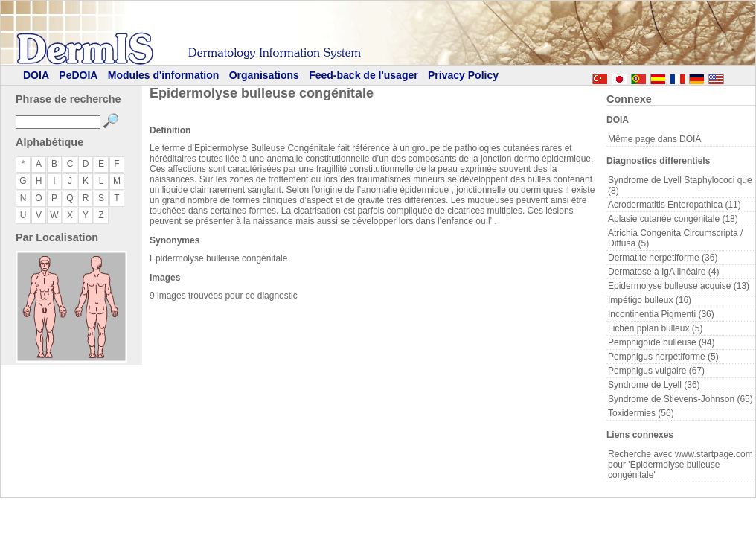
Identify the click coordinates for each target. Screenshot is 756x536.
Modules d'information (164, 75)
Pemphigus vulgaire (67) (656, 371)
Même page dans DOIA (654, 139)
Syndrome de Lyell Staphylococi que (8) (680, 185)
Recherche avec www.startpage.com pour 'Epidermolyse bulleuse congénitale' (680, 465)
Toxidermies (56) (641, 413)
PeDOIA (78, 75)
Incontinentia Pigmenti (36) (661, 314)
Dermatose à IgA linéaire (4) (663, 272)
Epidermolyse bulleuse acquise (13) (679, 286)
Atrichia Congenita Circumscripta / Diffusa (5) (675, 238)
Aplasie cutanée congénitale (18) (673, 219)
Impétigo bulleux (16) (650, 300)
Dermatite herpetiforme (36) (663, 258)
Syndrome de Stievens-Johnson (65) (680, 399)
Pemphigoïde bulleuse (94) (661, 342)
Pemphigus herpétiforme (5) (663, 357)
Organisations (264, 75)
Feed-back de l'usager (363, 75)
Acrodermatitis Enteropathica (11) (675, 205)
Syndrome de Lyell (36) (654, 385)
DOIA (36, 75)
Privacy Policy (463, 75)
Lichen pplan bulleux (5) (655, 328)
